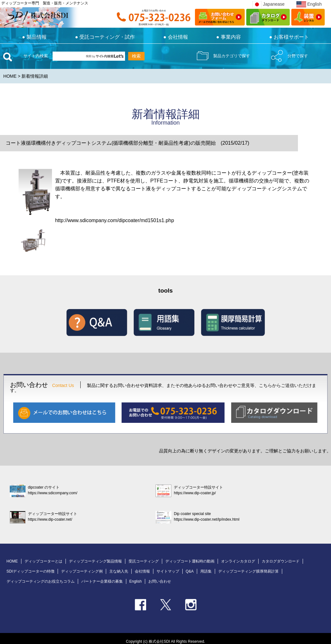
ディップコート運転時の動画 (190, 561)
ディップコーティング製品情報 (95, 561)
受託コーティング (144, 561)
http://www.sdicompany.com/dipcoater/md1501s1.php (115, 220)
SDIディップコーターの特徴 (31, 571)
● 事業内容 (229, 37)
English (309, 4)
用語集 (206, 571)
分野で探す (298, 56)
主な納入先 (119, 571)
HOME (10, 76)
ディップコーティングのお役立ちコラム (41, 581)
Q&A (190, 571)
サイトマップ (168, 571)
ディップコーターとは (43, 561)
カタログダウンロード (281, 561)
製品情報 (34, 37)
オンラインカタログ (238, 561)
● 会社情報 (175, 37)
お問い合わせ (160, 581)
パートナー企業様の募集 (102, 581)
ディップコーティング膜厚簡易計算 (248, 571)
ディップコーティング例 (82, 571)
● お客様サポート (289, 37)
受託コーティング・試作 (105, 37)
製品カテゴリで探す (232, 56)
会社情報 (142, 571)
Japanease (268, 4)
